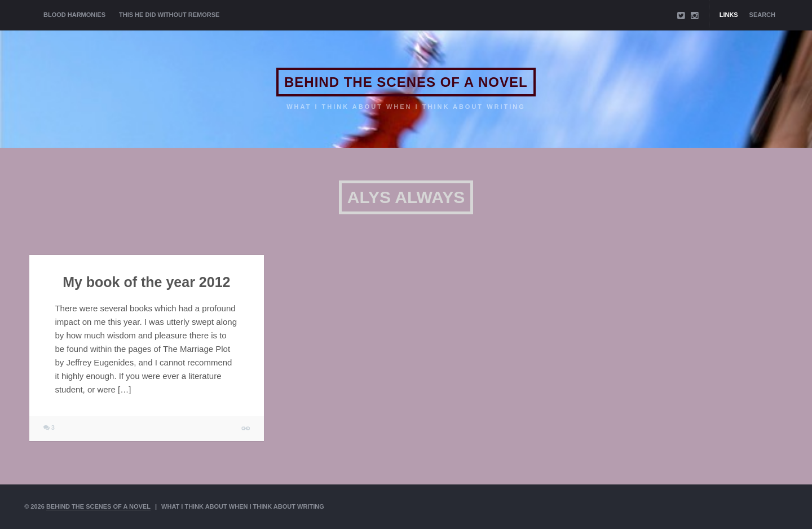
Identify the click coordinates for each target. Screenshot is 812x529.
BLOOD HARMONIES (74, 15)
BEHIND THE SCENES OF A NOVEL (406, 82)
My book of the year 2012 (146, 282)
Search (762, 15)
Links (729, 15)
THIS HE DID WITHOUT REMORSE (169, 15)
